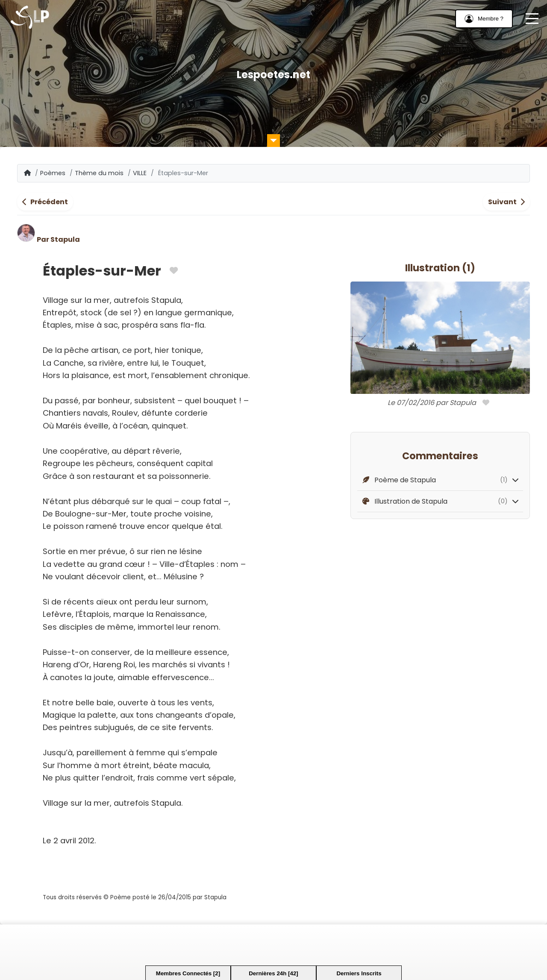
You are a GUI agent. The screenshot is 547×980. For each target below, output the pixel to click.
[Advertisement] (273, 944)
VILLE (140, 173)
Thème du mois (99, 173)
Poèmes (53, 173)
